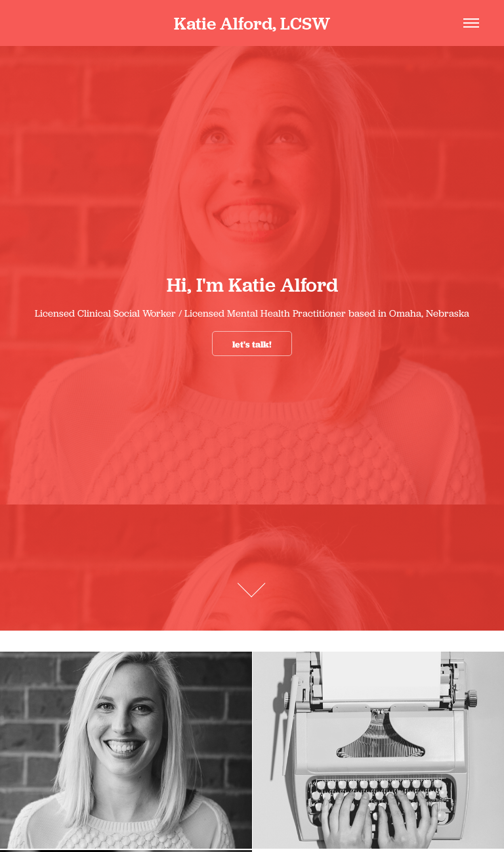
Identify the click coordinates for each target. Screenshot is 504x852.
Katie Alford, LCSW (252, 23)
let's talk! (252, 344)
